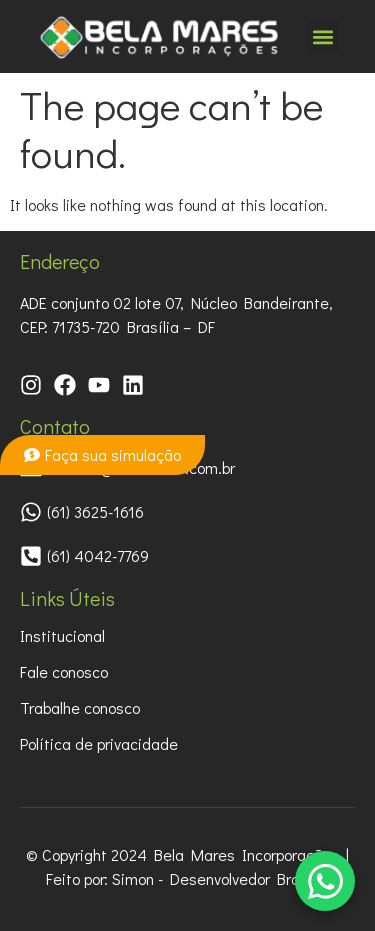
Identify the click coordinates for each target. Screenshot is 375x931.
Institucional (62, 635)
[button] (322, 36)
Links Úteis (67, 598)
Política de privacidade (99, 743)
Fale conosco (64, 671)
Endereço (60, 261)
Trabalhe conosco (80, 707)
